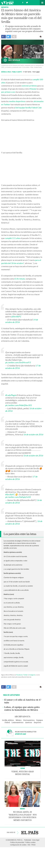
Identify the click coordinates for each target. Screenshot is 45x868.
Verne (7, 3)
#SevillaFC (10, 494)
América (29, 723)
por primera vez (8, 92)
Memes (23, 809)
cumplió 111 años (13, 238)
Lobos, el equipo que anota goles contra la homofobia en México (22, 709)
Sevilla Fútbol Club (33, 108)
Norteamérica (29, 720)
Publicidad (28, 840)
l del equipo (20, 108)
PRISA (33, 845)
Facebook (20, 675)
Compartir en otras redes (14, 37)
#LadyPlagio (11, 395)
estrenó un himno (29, 86)
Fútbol (7, 723)
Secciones (42, 3)
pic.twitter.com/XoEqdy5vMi (18, 497)
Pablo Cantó (17, 72)
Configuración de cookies (18, 845)
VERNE (23, 768)
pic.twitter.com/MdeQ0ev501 (18, 405)
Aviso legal (36, 840)
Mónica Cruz (6, 72)
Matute (33, 89)
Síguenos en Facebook (23, 2)
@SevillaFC (16, 316)
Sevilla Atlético (8, 720)
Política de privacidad (17, 842)
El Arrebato (20, 279)
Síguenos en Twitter (27, 2)
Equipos (40, 720)
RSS (29, 845)
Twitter (25, 675)
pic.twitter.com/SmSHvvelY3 (18, 362)
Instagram (32, 675)
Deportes (5, 7)
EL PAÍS (30, 832)
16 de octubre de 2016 (33, 434)
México (19, 720)
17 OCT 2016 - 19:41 (31, 72)
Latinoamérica (18, 723)
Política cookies (30, 842)
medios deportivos (17, 101)
